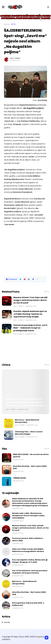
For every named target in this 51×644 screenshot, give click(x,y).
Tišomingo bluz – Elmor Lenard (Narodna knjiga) (29, 433)
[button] (38, 279)
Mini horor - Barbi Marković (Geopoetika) (27, 421)
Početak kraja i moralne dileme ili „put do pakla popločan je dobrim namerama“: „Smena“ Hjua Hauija (25, 402)
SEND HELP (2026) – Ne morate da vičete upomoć (31, 456)
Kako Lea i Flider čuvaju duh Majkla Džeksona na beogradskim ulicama (28, 550)
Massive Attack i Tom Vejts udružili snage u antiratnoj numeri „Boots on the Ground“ (30, 300)
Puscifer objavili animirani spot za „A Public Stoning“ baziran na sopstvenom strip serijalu (30, 314)
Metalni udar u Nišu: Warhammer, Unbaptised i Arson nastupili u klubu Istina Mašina (28, 516)
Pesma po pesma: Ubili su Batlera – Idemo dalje (28, 539)
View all (46, 292)
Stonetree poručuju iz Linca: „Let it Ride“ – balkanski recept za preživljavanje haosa (30, 328)
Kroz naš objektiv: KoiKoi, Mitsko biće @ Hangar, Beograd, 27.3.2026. (30, 561)
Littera (9, 395)
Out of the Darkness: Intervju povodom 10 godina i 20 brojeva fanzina (30, 572)
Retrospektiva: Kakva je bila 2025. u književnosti (28, 604)
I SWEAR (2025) (19, 478)
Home (7, 24)
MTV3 (13, 24)
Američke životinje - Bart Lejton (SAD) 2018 (30, 467)
